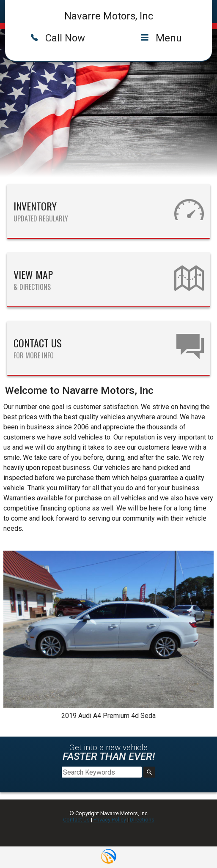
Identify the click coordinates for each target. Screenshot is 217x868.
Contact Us (76, 820)
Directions (142, 820)
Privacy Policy (110, 820)
